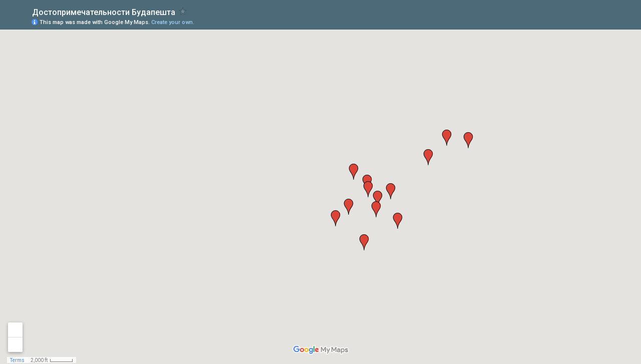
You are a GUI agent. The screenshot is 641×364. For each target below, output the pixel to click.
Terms (17, 360)
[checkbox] (183, 11)
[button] (378, 199)
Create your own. (173, 22)
